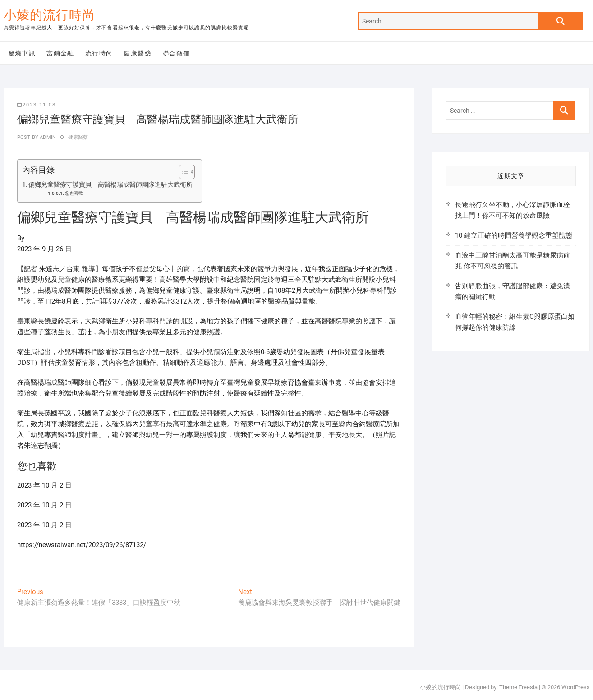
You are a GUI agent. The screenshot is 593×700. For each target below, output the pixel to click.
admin (47, 137)
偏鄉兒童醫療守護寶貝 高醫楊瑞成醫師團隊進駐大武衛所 (110, 184)
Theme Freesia (518, 687)
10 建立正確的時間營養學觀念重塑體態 (514, 235)
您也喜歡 (74, 193)
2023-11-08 (37, 105)
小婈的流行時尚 (49, 15)
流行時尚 (99, 53)
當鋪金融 (60, 53)
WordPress (576, 687)
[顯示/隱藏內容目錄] (182, 172)
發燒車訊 (22, 53)
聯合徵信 (176, 53)
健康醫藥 (138, 53)
